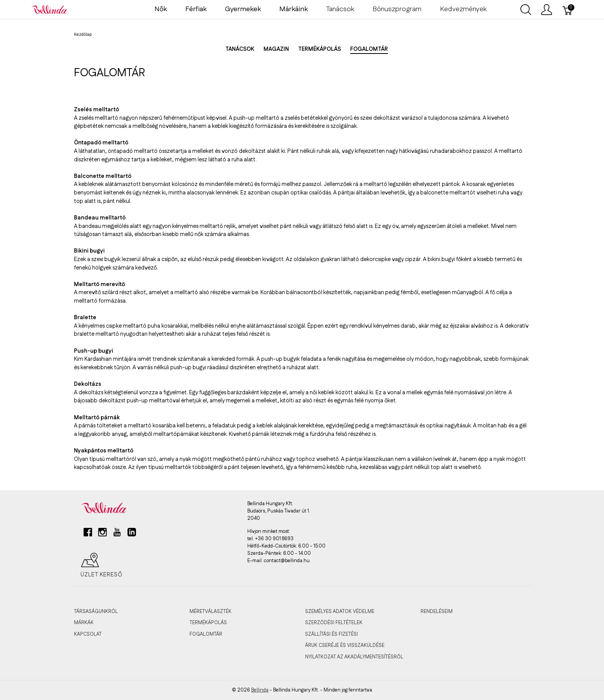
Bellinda (260, 690)
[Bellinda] (49, 9)
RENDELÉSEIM (437, 611)
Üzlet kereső (102, 565)
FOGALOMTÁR (206, 634)
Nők (161, 9)
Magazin (276, 49)
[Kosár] (568, 10)
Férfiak (196, 9)
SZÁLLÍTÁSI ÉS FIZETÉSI (331, 634)
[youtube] (117, 535)
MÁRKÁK (84, 623)
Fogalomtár (369, 49)
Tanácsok (340, 9)
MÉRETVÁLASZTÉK (211, 611)
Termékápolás (320, 49)
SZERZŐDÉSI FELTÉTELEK (334, 623)
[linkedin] (132, 535)
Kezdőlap (83, 35)
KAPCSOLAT (88, 634)
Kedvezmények (463, 9)
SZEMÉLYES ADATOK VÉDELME (340, 611)
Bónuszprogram (397, 9)
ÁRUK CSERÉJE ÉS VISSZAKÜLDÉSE (345, 645)
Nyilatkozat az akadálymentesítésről (354, 657)
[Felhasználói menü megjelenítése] (547, 10)
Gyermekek (243, 9)
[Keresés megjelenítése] (526, 10)
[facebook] (88, 535)
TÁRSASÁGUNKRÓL (96, 611)
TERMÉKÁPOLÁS (208, 623)
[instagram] (102, 535)
